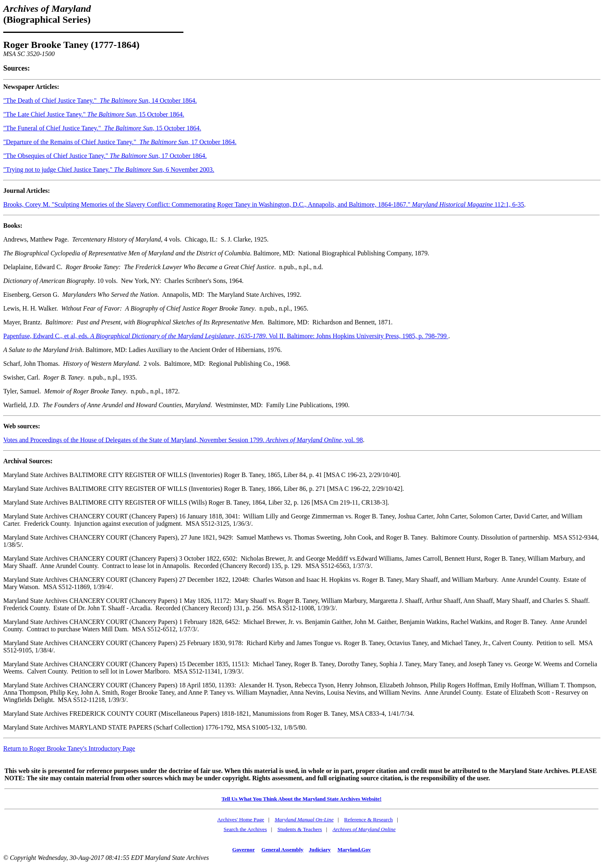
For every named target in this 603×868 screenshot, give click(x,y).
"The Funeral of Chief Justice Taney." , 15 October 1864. (102, 128)
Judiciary (320, 850)
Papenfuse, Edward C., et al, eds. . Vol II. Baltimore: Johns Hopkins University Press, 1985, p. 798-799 (226, 336)
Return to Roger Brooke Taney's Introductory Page (69, 748)
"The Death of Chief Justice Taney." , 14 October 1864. (100, 100)
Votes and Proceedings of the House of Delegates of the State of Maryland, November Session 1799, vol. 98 (183, 440)
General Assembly (282, 850)
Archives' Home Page (241, 819)
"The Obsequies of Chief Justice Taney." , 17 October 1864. (105, 156)
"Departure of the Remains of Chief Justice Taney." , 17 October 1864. (120, 142)
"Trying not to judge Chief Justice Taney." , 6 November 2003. (109, 169)
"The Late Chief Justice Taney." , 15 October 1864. (94, 114)
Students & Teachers (300, 829)
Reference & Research (368, 819)
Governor (243, 850)
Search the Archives (245, 829)
